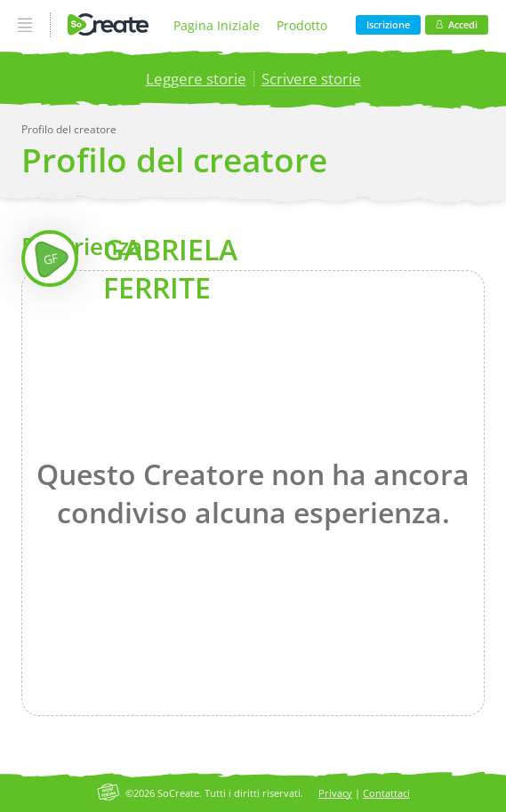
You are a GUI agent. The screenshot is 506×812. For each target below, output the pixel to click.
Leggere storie (196, 79)
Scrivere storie (311, 79)
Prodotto (302, 25)
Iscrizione (388, 24)
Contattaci (386, 793)
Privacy (335, 793)
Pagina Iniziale (217, 25)
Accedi (457, 24)
